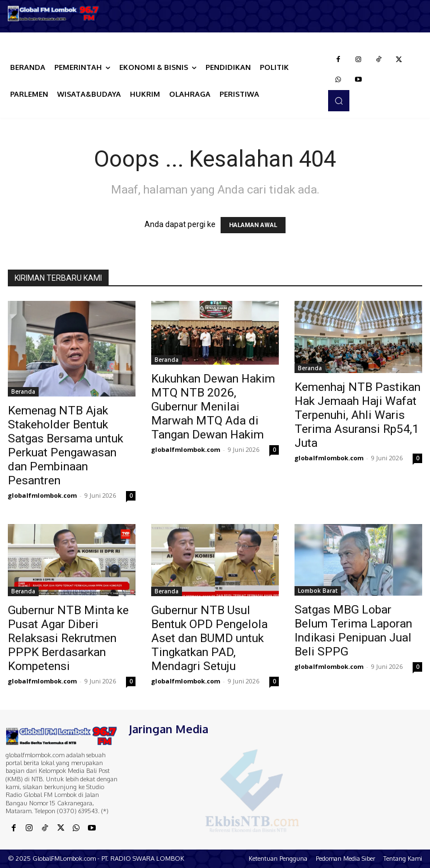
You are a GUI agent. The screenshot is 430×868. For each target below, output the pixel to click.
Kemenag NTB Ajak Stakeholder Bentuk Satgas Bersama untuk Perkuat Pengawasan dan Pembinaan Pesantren (66, 445)
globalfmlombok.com (42, 495)
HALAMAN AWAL (253, 225)
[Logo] (54, 13)
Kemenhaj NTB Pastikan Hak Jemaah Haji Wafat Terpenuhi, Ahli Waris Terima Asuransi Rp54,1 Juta (357, 415)
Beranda (23, 391)
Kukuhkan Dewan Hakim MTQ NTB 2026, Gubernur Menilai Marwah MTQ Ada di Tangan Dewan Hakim (213, 407)
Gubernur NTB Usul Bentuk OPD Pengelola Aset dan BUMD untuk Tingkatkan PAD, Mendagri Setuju (209, 638)
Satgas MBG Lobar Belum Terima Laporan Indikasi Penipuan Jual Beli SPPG (353, 631)
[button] (339, 101)
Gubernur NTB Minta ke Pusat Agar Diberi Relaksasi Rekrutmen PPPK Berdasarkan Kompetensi (68, 638)
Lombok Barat (318, 591)
